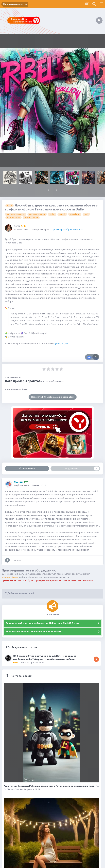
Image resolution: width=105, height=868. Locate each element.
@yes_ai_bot (61, 344)
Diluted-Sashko (15, 789)
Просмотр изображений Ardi (67, 229)
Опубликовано (30, 485)
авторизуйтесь (10, 577)
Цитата (17, 560)
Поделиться (27, 468)
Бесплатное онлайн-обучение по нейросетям (33, 632)
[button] (48, 190)
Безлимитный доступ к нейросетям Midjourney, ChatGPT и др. (43, 623)
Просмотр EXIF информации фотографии (53, 397)
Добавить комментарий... (20, 593)
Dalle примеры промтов (23, 381)
